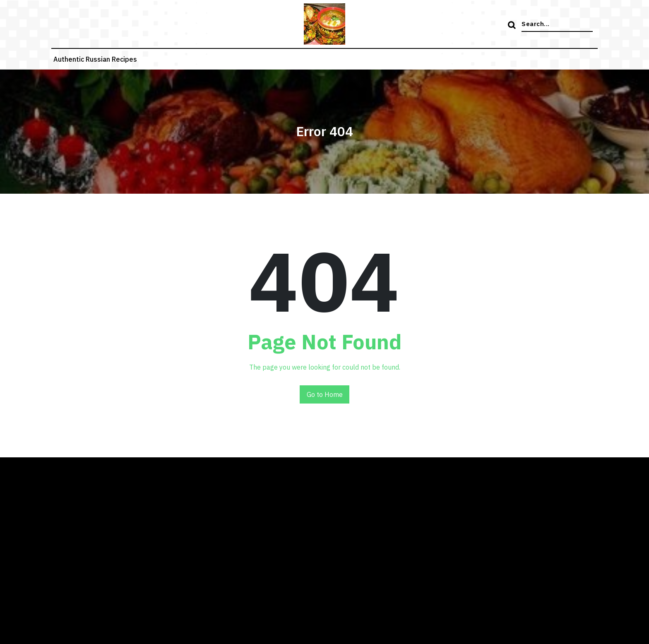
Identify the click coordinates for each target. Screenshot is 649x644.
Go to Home (325, 394)
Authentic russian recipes (95, 59)
